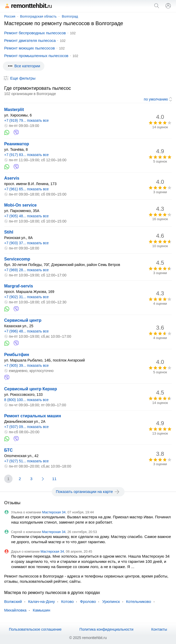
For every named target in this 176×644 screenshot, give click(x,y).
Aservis (12, 178)
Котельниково (139, 601)
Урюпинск (111, 601)
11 (54, 479)
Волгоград (70, 16)
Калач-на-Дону (42, 601)
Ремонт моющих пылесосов (30, 48)
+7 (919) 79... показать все (27, 120)
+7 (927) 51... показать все (27, 461)
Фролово (88, 601)
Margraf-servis (19, 286)
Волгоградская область (38, 16)
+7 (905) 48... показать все (27, 216)
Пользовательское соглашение (35, 629)
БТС (8, 450)
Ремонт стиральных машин (33, 416)
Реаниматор (17, 144)
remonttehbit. (28, 6)
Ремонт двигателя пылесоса (30, 40)
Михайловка (15, 610)
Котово (67, 601)
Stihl (9, 232)
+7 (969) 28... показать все (27, 270)
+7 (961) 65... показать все (27, 189)
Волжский (13, 601)
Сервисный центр (23, 320)
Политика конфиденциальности (106, 629)
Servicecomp (17, 259)
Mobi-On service (20, 205)
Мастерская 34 (54, 512)
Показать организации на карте (88, 492)
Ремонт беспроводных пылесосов (35, 33)
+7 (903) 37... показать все (27, 243)
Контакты (159, 629)
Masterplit (14, 110)
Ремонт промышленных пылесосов (36, 56)
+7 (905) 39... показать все (27, 365)
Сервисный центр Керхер (31, 389)
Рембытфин (17, 355)
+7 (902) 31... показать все (27, 297)
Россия (10, 16)
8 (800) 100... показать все (26, 400)
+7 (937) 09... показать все (27, 427)
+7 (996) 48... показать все (27, 331)
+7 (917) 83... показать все (27, 155)
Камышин (41, 610)
